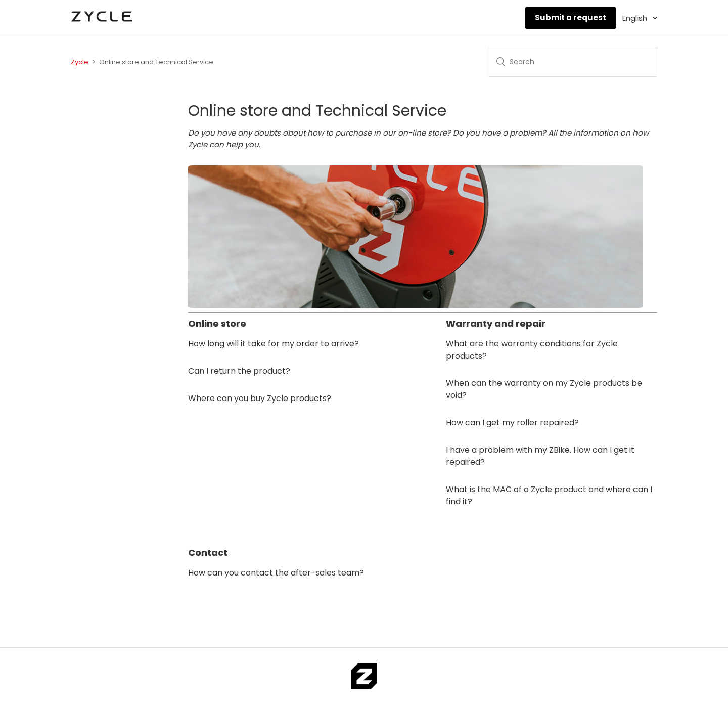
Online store (217, 323)
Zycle (80, 62)
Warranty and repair (496, 323)
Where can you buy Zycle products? (260, 398)
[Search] (573, 62)
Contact (208, 552)
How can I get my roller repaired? (512, 423)
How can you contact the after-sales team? (276, 573)
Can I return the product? (239, 371)
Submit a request (571, 17)
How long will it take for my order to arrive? (274, 344)
